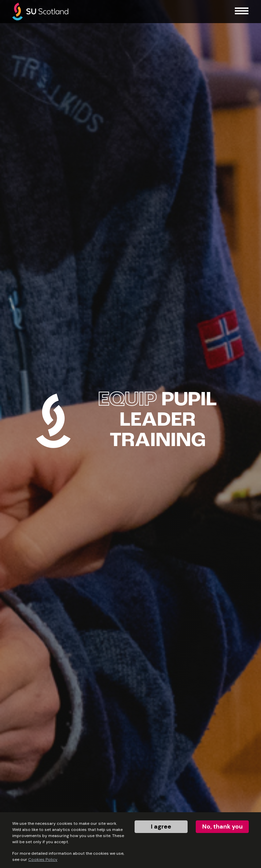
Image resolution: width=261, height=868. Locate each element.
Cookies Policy (43, 860)
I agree (161, 827)
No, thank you (222, 827)
